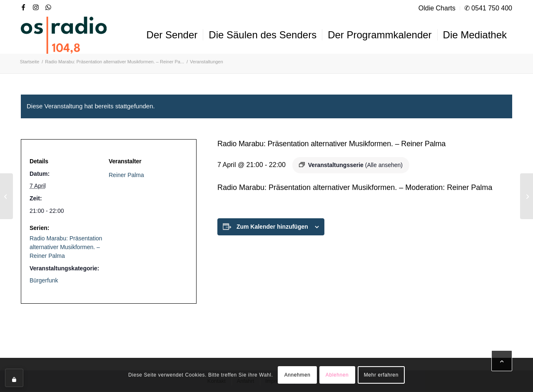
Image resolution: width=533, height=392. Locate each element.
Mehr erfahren (381, 375)
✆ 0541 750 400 (488, 8)
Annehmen (298, 375)
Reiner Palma (126, 175)
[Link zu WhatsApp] (48, 7)
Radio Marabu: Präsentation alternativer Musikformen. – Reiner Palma (66, 247)
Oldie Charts (437, 8)
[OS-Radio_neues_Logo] (64, 35)
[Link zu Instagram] (36, 7)
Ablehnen (337, 375)
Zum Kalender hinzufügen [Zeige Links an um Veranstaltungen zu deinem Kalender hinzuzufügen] (272, 227)
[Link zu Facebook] (23, 7)
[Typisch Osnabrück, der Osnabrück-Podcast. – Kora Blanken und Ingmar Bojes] (6, 196)
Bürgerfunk (44, 280)
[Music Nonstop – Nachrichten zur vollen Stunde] (527, 196)
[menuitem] (437, 8)
